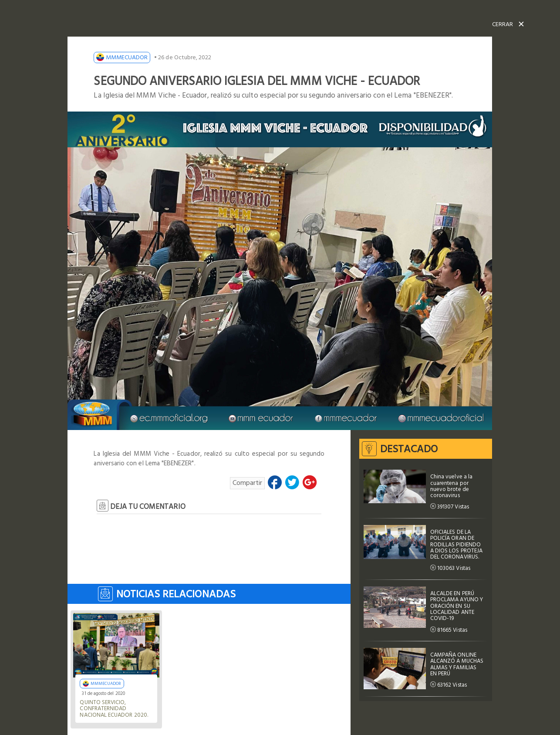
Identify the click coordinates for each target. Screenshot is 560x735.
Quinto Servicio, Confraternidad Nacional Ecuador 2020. (114, 709)
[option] (280, 271)
